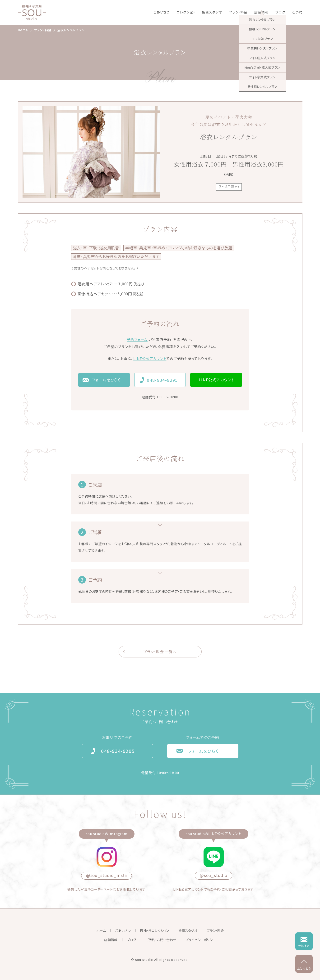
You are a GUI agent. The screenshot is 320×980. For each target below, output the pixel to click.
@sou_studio (213, 875)
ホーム (101, 931)
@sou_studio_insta (107, 875)
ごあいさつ (162, 12)
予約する (304, 946)
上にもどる (304, 968)
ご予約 (297, 12)
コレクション (186, 12)
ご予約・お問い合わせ (161, 940)
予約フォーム (137, 339)
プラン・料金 (238, 12)
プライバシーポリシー (201, 940)
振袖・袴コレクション (154, 931)
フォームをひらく (106, 380)
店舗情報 (261, 12)
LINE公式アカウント (150, 358)
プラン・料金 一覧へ (160, 652)
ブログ (280, 12)
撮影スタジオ (212, 12)
